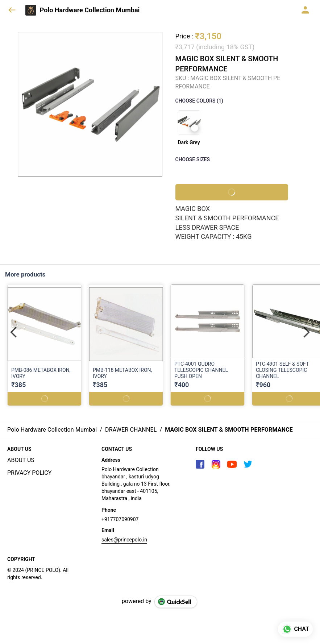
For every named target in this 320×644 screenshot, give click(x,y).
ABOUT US (21, 460)
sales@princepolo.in (124, 540)
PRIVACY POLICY (29, 473)
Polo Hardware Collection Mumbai (90, 10)
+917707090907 (120, 519)
